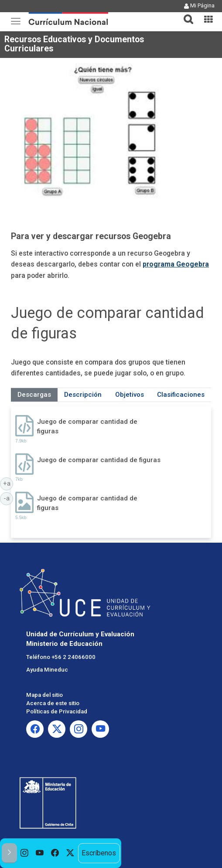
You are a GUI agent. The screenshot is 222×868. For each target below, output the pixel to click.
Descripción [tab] (83, 395)
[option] (25, 853)
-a (8, 498)
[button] (185, 14)
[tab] (185, 14)
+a (8, 483)
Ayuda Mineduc (47, 670)
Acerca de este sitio (53, 703)
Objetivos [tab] (130, 395)
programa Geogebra (176, 264)
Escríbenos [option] (99, 853)
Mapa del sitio (44, 695)
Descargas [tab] (34, 395)
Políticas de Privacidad (57, 711)
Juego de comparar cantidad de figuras (87, 426)
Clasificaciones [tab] (181, 395)
